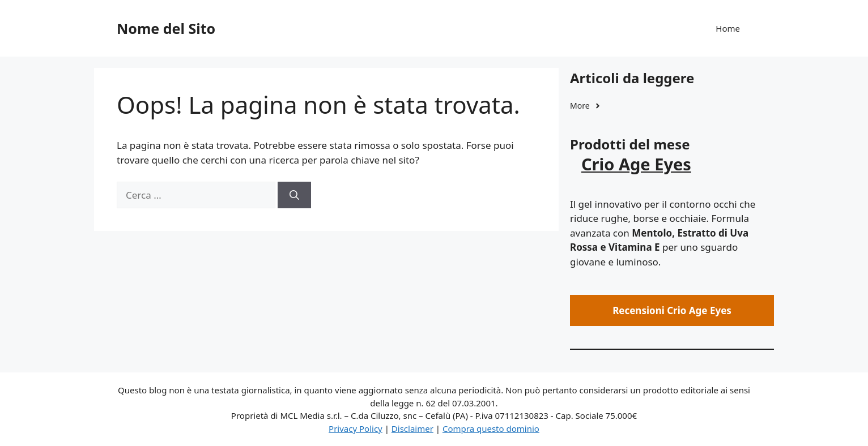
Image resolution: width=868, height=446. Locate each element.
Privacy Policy (356, 428)
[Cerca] (294, 195)
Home (728, 28)
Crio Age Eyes (636, 164)
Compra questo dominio (491, 428)
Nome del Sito (166, 28)
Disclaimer (412, 428)
